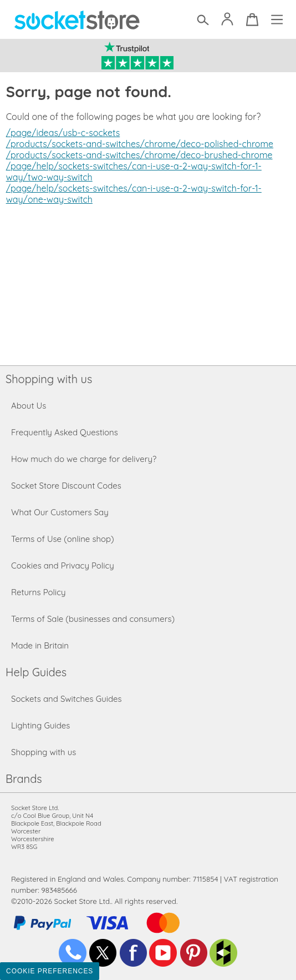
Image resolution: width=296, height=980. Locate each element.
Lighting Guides (40, 725)
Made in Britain (40, 645)
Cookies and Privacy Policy (63, 566)
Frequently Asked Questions (65, 432)
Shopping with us (49, 379)
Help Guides (36, 672)
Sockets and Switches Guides (67, 699)
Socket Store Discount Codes (66, 486)
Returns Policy (38, 592)
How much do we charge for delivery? (84, 459)
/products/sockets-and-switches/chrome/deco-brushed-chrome (139, 155)
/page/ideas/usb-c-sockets (63, 133)
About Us (29, 406)
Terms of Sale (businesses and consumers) (93, 619)
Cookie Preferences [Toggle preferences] (50, 971)
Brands (24, 779)
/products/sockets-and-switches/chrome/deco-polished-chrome (140, 144)
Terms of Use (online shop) (63, 539)
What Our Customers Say (60, 512)
